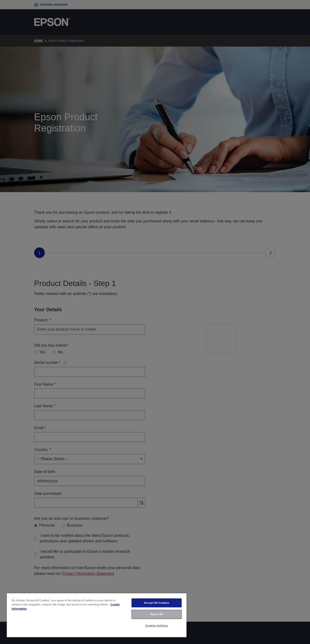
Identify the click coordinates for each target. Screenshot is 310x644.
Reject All (157, 614)
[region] (97, 615)
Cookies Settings (156, 626)
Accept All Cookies (157, 603)
